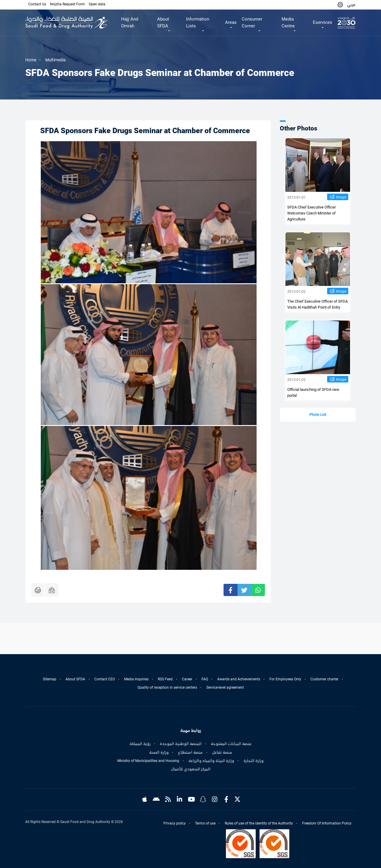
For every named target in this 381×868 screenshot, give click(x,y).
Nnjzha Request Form (67, 4)
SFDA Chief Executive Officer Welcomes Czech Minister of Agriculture (311, 213)
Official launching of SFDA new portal (313, 392)
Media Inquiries (136, 679)
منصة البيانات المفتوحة (231, 744)
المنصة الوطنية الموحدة (181, 744)
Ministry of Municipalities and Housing (148, 761)
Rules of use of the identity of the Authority (259, 823)
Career (187, 679)
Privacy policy (175, 823)
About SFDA (75, 679)
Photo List (318, 415)
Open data (97, 4)
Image (341, 197)
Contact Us (37, 4)
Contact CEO (105, 679)
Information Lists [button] (198, 22)
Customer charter (324, 679)
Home (31, 60)
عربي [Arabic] (351, 4)
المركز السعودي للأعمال (191, 769)
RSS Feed (165, 679)
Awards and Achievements (239, 679)
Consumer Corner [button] (252, 22)
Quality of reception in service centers (167, 687)
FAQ (205, 679)
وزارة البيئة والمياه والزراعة (211, 761)
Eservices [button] (323, 22)
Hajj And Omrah (130, 22)
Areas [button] (231, 22)
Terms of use (205, 823)
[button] (340, 5)
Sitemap (50, 679)
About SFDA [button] (163, 22)
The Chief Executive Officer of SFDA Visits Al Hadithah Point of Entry (317, 304)
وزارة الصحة (159, 752)
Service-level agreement (225, 687)
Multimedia (56, 60)
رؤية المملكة (140, 744)
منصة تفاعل (222, 752)
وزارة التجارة (254, 761)
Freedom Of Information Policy (327, 823)
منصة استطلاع (190, 752)
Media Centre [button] (288, 22)
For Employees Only (285, 679)
